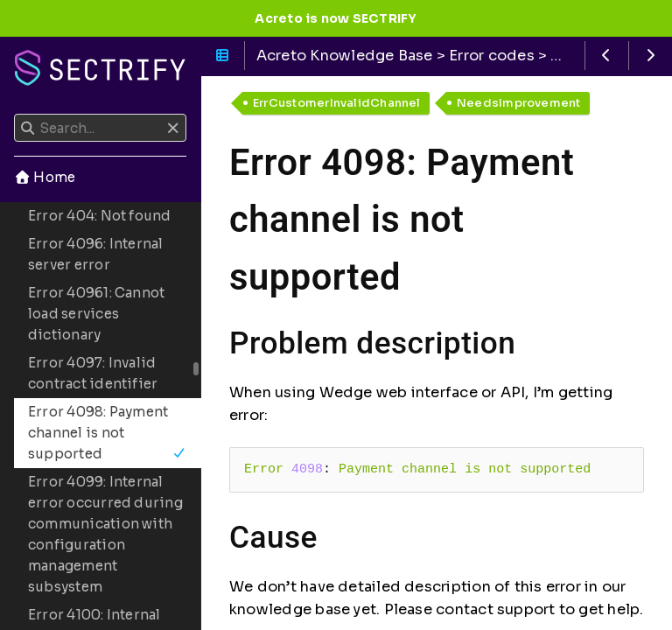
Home (45, 177)
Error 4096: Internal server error (96, 254)
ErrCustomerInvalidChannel (337, 103)
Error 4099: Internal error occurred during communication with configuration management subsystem (105, 534)
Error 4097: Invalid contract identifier (93, 373)
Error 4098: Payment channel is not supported (107, 433)
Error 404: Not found (100, 216)
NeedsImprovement (519, 103)
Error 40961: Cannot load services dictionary (96, 314)
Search (15, 114)
